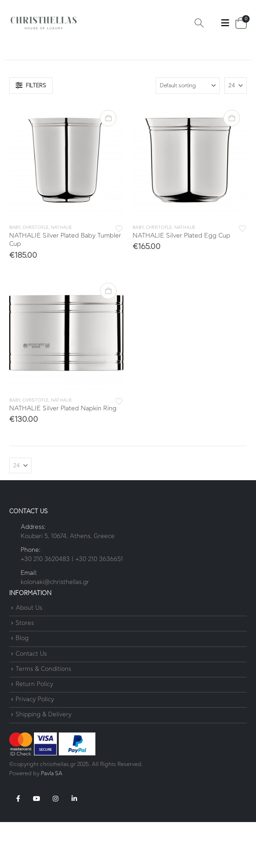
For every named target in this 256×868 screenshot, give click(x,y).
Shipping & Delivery (44, 715)
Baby (15, 228)
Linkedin (74, 799)
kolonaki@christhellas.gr (55, 582)
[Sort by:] (188, 85)
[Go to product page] (66, 160)
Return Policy (34, 684)
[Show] (236, 85)
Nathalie (61, 228)
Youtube (37, 799)
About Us (29, 608)
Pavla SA (52, 774)
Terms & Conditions (43, 669)
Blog (22, 639)
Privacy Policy (35, 700)
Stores (25, 623)
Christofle (36, 228)
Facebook (18, 799)
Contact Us (31, 654)
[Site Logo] (44, 23)
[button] (199, 23)
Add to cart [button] (108, 118)
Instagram (56, 799)
